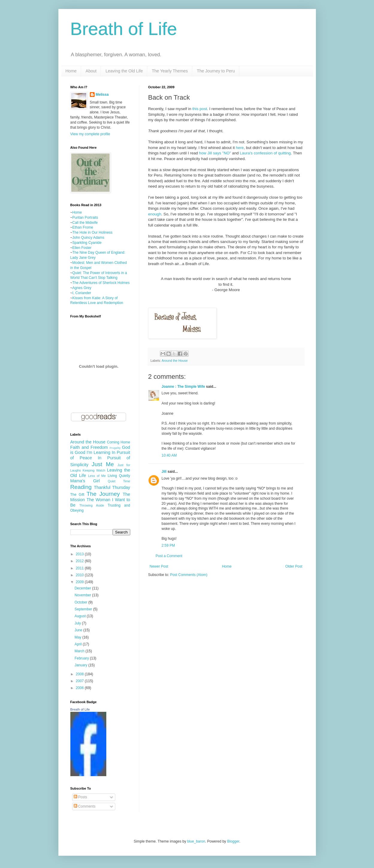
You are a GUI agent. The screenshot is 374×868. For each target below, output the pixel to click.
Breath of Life (124, 29)
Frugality (115, 448)
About (91, 71)
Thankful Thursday (112, 487)
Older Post (294, 566)
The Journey (103, 494)
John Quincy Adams (88, 238)
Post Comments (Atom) (189, 575)
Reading (81, 487)
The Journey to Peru (216, 71)
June (79, 630)
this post (200, 109)
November (83, 595)
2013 (80, 554)
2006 (80, 688)
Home (71, 71)
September (84, 609)
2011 (80, 568)
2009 (80, 582)
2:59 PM (168, 545)
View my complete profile (90, 134)
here (240, 148)
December (83, 588)
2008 (80, 674)
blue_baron (196, 841)
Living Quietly (119, 476)
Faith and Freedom (89, 447)
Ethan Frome (83, 227)
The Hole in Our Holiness (93, 232)
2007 (80, 681)
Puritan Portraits (85, 218)
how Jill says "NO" (215, 153)
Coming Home (119, 442)
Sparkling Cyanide (87, 243)
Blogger (233, 841)
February (82, 658)
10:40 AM (169, 455)
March (80, 651)
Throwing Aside (92, 505)
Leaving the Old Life (124, 71)
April (79, 644)
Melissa (102, 95)
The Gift (77, 495)
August (81, 616)
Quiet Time (119, 481)
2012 (80, 561)
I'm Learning (98, 452)
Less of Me (97, 476)
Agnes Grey (82, 288)
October (81, 602)
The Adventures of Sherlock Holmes (101, 283)
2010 (80, 575)
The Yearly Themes (170, 71)
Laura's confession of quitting (265, 153)
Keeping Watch (94, 470)
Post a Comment (169, 556)
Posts (80, 797)
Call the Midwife (85, 223)
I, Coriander (82, 293)
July (78, 623)
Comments (85, 806)
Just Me (103, 464)
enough (155, 214)
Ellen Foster (82, 248)
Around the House (175, 361)
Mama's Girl (85, 481)
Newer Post (159, 566)
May (78, 637)
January (81, 665)
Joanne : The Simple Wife (183, 387)
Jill (164, 472)
